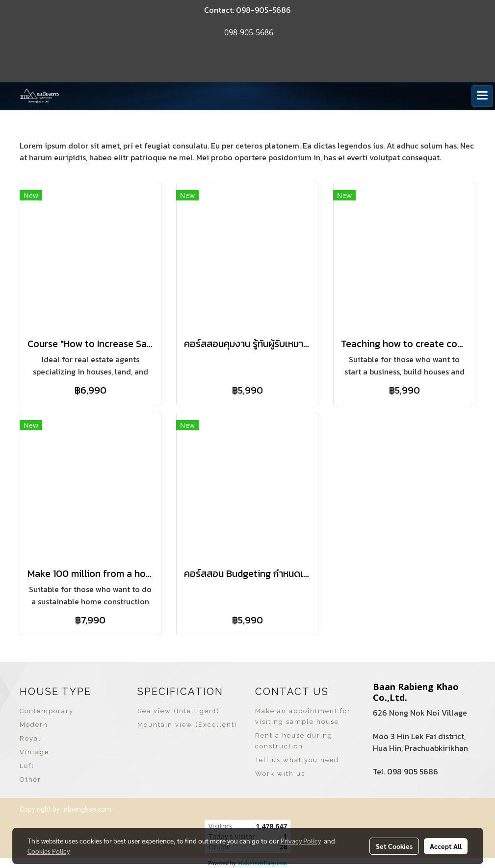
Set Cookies (394, 846)
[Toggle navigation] (482, 96)
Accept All (446, 846)
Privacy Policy (301, 841)
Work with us (280, 774)
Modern (34, 725)
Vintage (34, 752)
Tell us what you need (297, 760)
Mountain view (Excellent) (187, 725)
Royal (30, 738)
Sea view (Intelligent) (179, 711)
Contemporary (47, 711)
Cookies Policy (49, 851)
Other (30, 780)
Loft (27, 766)
